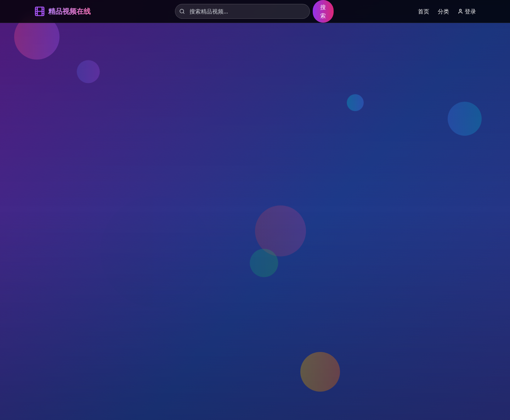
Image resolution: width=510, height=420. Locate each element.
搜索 (323, 11)
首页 (424, 11)
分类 (443, 11)
